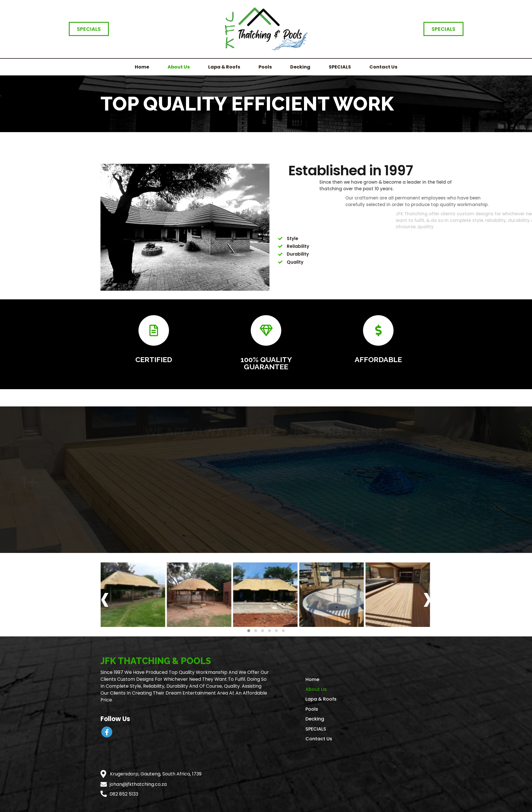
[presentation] (105, 598)
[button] (249, 630)
